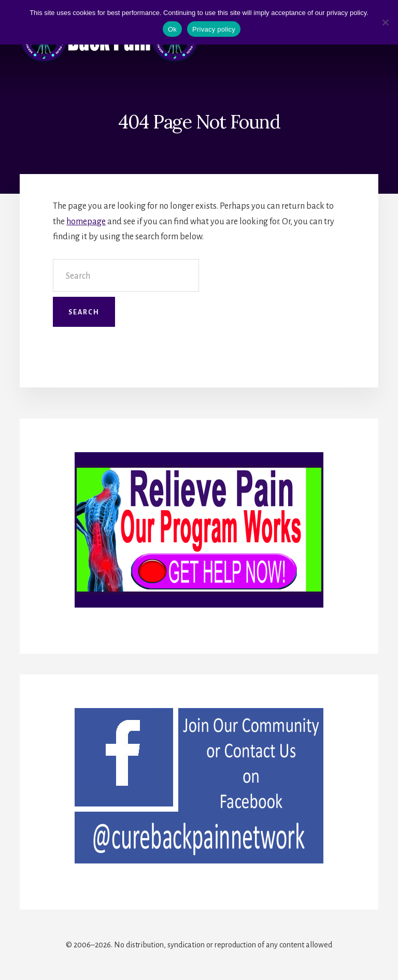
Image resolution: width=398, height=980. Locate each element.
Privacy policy (214, 29)
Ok (172, 29)
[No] (385, 22)
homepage (86, 222)
